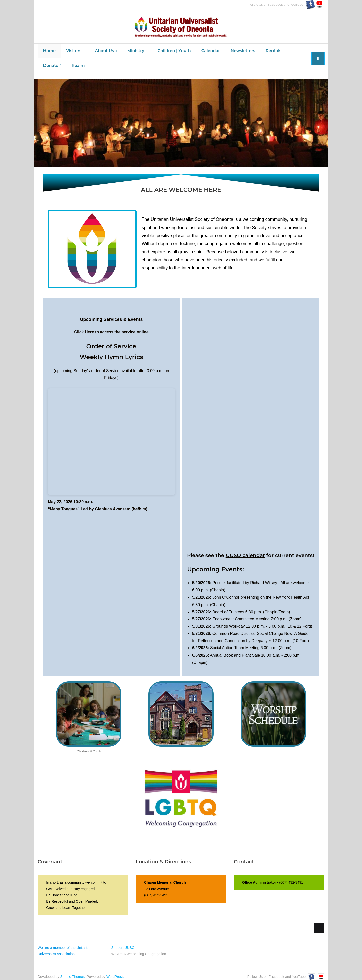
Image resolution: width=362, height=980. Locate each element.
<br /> (111, 436)
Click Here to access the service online (111, 327)
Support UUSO (123, 942)
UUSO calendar (245, 550)
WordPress (115, 971)
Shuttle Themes (73, 971)
